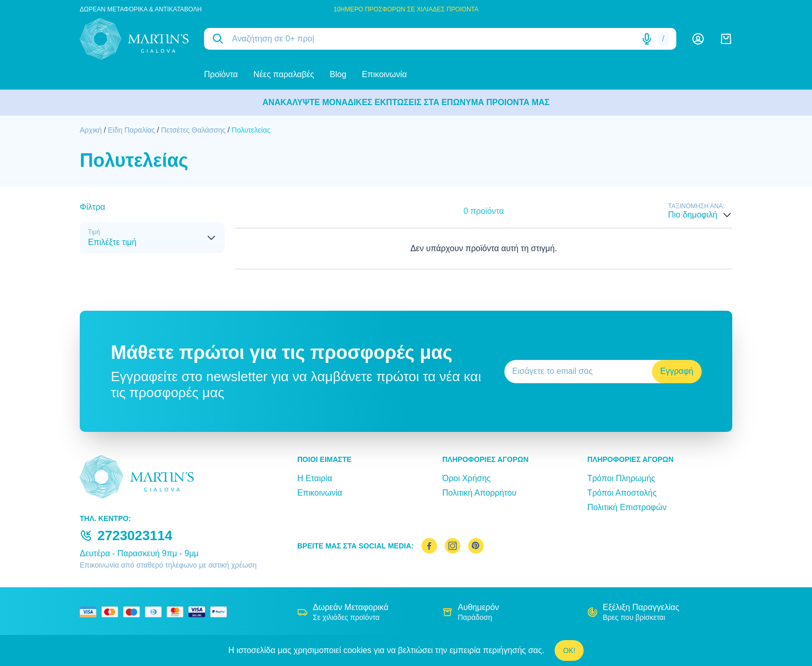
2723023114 (135, 535)
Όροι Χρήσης (467, 478)
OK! (569, 650)
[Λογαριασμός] (698, 39)
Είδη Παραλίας (131, 130)
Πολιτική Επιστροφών (627, 507)
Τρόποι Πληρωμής (621, 478)
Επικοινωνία (385, 74)
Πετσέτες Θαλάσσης (193, 130)
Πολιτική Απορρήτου (479, 493)
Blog (338, 74)
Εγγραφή (677, 371)
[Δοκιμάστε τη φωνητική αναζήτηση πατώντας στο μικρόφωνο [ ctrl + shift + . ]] (647, 39)
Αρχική (91, 130)
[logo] (134, 39)
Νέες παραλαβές (284, 74)
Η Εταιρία (315, 478)
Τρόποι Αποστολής (622, 493)
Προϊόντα (221, 74)
